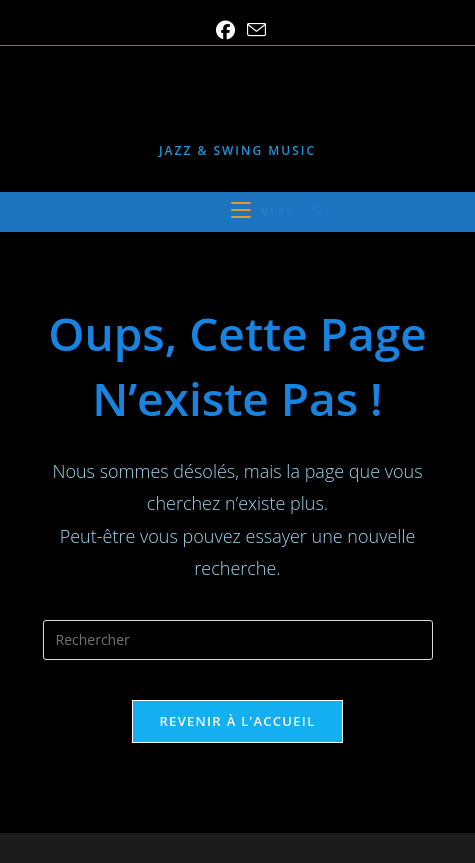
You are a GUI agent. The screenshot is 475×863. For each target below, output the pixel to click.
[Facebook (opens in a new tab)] (225, 30)
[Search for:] (311, 211)
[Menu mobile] (264, 211)
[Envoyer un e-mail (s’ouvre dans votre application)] (253, 30)
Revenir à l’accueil (237, 721)
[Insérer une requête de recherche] (238, 640)
